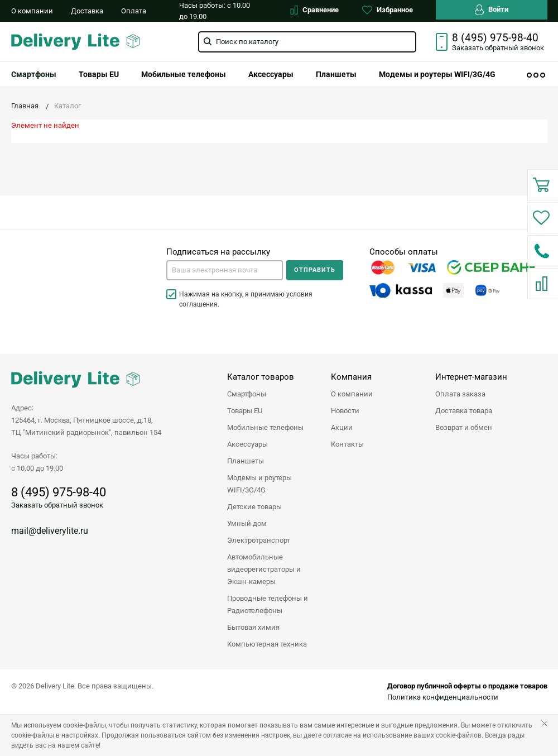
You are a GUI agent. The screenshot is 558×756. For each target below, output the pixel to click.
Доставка (87, 11)
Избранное (388, 10)
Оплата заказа (460, 394)
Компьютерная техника (267, 644)
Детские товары (254, 507)
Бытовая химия (253, 627)
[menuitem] (99, 74)
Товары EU (99, 74)
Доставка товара (464, 411)
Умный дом (247, 523)
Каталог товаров (261, 377)
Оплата (134, 11)
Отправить (315, 270)
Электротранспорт (259, 540)
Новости (345, 411)
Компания (351, 377)
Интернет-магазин (471, 377)
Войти (492, 10)
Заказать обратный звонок (57, 505)
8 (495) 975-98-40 (495, 38)
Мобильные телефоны (184, 74)
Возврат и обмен (464, 427)
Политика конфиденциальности (443, 697)
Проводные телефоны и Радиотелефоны (268, 604)
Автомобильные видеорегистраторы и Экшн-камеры (264, 569)
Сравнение (314, 10)
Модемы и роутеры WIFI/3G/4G (437, 74)
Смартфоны (247, 394)
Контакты (347, 444)
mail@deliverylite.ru (50, 531)
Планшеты (336, 74)
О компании (32, 11)
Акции (342, 427)
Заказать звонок (498, 48)
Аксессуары (271, 74)
